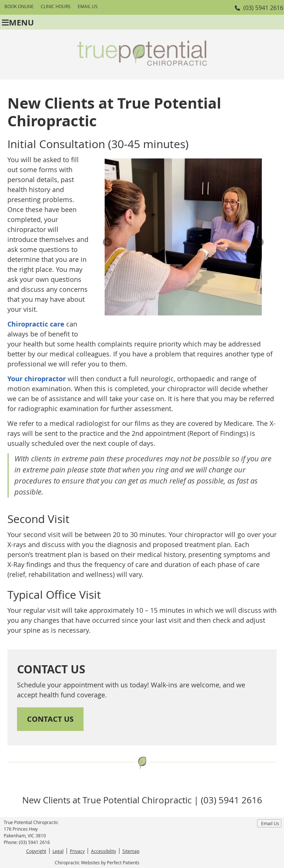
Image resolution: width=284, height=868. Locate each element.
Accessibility (104, 851)
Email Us (88, 6)
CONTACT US (50, 719)
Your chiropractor (37, 379)
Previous (108, 243)
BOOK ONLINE (19, 6)
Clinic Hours (56, 6)
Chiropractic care (36, 324)
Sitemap (131, 851)
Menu (18, 22)
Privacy (77, 851)
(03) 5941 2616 (263, 8)
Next (258, 243)
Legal (58, 851)
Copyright (36, 851)
